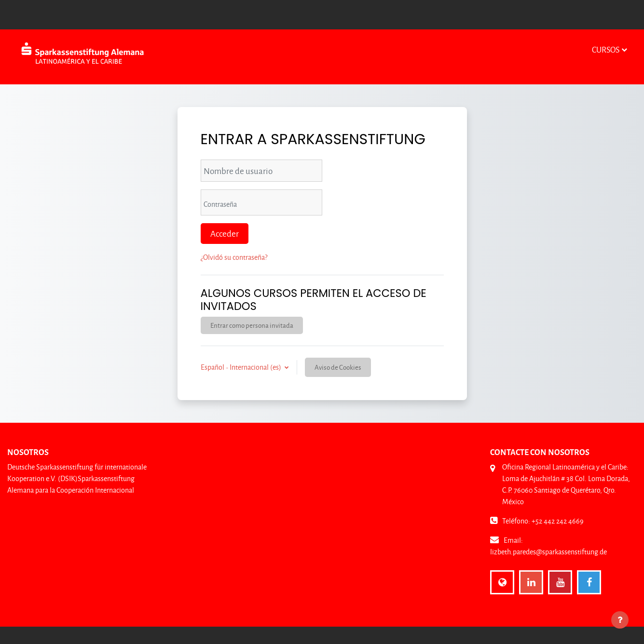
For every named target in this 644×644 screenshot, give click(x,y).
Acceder (225, 233)
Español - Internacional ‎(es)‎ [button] (242, 367)
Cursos (606, 49)
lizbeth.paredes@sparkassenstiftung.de (548, 552)
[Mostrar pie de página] (620, 620)
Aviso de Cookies (338, 367)
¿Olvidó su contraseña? (234, 257)
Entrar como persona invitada (252, 325)
